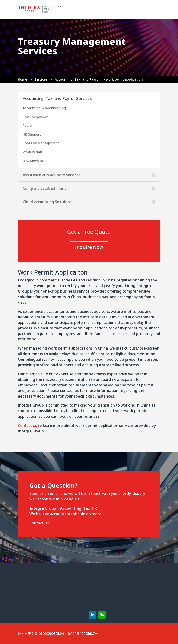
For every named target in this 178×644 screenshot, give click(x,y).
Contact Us (39, 523)
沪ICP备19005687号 (83, 633)
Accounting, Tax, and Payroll (78, 79)
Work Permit (32, 152)
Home (22, 79)
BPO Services (33, 161)
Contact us (27, 426)
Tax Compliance (36, 117)
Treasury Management (41, 143)
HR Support (32, 134)
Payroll (28, 125)
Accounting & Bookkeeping (44, 108)
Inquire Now (89, 247)
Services (41, 79)
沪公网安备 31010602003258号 (41, 633)
